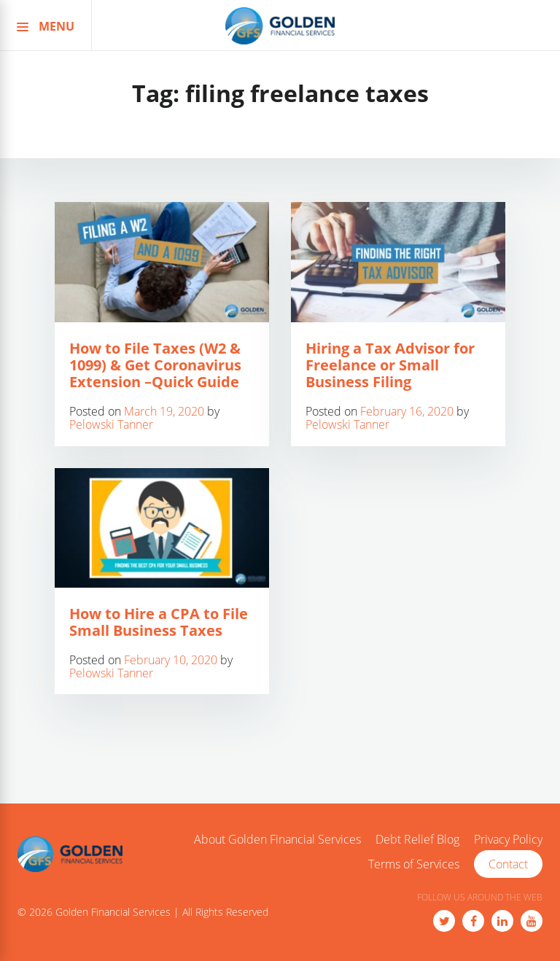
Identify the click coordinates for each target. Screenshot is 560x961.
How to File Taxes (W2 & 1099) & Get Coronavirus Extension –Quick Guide (155, 365)
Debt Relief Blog (417, 840)
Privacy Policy (508, 840)
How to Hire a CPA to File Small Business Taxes (159, 622)
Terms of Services (414, 865)
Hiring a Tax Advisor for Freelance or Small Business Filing (390, 365)
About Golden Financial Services (277, 840)
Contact (508, 864)
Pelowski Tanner (111, 424)
